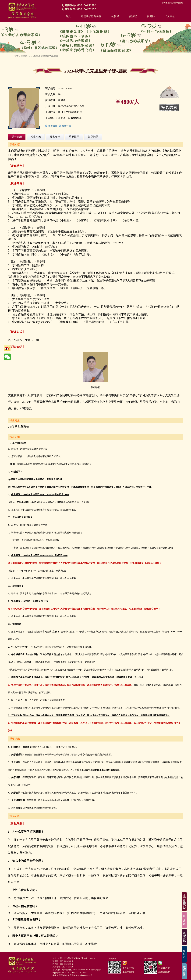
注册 (181, 3)
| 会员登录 (174, 3)
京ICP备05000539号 (84, 975)
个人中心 (170, 16)
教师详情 (66, 126)
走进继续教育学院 (91, 16)
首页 (68, 16)
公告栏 (115, 16)
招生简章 (53, 126)
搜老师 (151, 16)
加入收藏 (166, 3)
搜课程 (133, 16)
